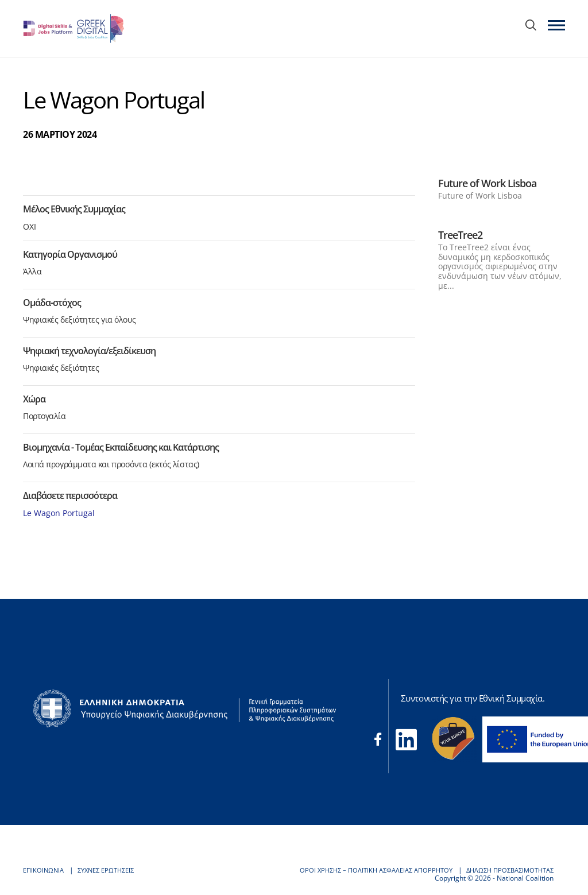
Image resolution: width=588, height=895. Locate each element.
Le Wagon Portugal (59, 513)
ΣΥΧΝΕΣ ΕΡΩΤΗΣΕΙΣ (112, 870)
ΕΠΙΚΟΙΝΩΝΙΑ (45, 870)
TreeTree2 (460, 235)
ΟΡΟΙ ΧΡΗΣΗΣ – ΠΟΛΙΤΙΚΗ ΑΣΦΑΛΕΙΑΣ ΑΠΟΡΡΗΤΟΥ (362, 870)
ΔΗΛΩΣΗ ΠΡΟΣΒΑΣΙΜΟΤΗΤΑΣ (506, 870)
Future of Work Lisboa (487, 183)
